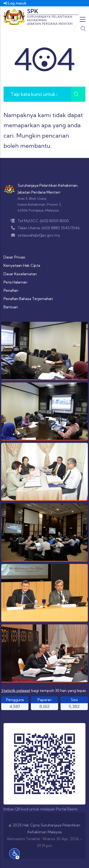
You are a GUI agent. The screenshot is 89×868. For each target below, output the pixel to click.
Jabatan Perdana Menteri (39, 192)
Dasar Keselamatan (20, 274)
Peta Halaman (15, 282)
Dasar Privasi (14, 257)
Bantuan (11, 307)
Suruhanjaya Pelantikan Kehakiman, (48, 185)
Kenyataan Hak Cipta (22, 265)
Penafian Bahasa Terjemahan (28, 299)
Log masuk (15, 3)
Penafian (11, 290)
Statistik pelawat (16, 690)
